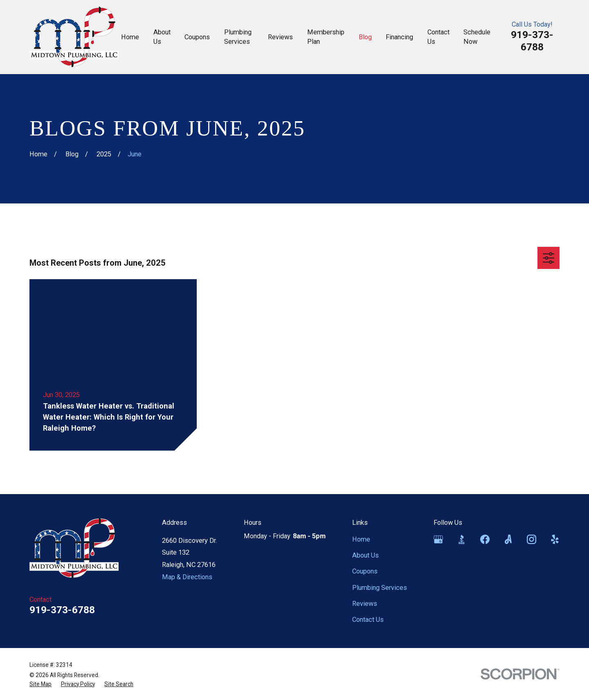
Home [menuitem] (130, 37)
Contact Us (368, 620)
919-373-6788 (532, 41)
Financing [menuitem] (399, 37)
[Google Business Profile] (438, 539)
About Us (365, 555)
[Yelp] (555, 539)
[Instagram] (532, 539)
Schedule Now (477, 37)
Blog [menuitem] (365, 37)
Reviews (365, 604)
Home (361, 539)
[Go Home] (38, 154)
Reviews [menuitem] (280, 37)
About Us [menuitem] (162, 37)
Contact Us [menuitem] (438, 37)
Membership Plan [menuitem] (326, 37)
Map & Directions (187, 577)
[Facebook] (485, 539)
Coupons (365, 571)
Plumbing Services (380, 588)
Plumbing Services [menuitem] (238, 37)
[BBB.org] (462, 539)
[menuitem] (40, 684)
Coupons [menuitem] (197, 37)
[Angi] (508, 539)
